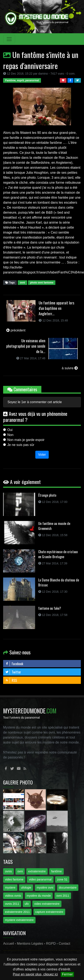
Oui (10, 430)
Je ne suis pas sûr (21, 445)
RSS (11, 680)
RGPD (51, 944)
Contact (64, 944)
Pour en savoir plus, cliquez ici (35, 974)
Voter (42, 455)
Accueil (9, 944)
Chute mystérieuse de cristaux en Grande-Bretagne (58, 554)
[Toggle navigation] (9, 39)
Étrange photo (47, 495)
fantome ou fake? (50, 608)
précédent (16, 330)
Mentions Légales (30, 944)
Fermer (67, 974)
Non (10, 435)
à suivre (70, 368)
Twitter (13, 672)
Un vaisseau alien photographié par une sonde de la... (26, 346)
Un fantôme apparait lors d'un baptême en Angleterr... (56, 308)
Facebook (14, 664)
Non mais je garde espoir (26, 440)
